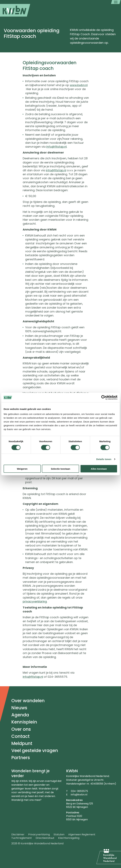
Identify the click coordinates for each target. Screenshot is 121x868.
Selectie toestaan (61, 469)
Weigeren (22, 469)
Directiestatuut (45, 838)
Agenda (20, 715)
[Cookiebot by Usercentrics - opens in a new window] (104, 398)
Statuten (59, 834)
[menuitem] (15, 10)
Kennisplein (24, 722)
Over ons (21, 729)
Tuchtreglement (22, 838)
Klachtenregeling (69, 838)
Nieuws (19, 708)
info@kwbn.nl (79, 795)
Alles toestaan (99, 469)
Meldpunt (22, 743)
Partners (21, 758)
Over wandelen (28, 701)
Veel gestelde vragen (35, 751)
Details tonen (104, 459)
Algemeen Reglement (82, 834)
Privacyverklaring (39, 834)
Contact (20, 736)
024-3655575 (79, 791)
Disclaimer (18, 834)
